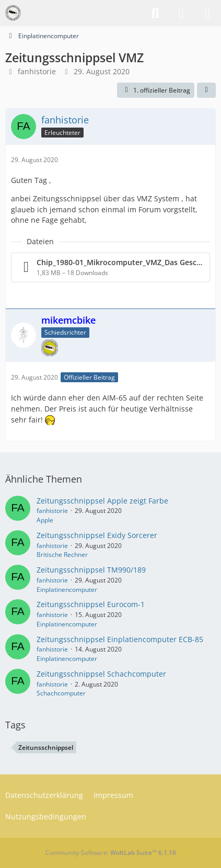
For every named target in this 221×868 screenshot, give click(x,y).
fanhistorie (37, 71)
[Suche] (155, 13)
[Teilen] (206, 90)
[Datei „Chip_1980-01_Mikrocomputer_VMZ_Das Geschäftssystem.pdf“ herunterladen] (110, 267)
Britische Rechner (62, 555)
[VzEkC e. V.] (13, 13)
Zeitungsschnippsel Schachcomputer (101, 674)
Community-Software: (111, 853)
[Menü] (207, 13)
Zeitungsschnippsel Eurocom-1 (91, 604)
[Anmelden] (181, 13)
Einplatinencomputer (67, 590)
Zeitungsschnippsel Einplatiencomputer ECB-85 (120, 639)
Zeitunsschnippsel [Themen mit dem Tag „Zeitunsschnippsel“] (46, 747)
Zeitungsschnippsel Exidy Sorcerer (97, 535)
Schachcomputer (61, 693)
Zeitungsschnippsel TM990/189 (91, 570)
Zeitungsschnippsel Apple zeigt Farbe (102, 501)
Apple (45, 520)
